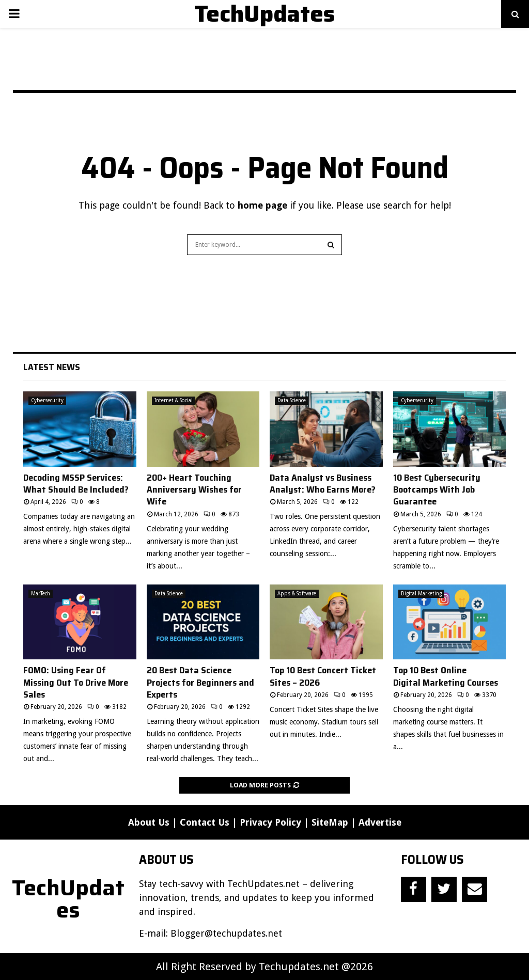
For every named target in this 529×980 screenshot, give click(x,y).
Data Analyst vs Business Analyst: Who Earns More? (323, 484)
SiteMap (330, 822)
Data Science (292, 400)
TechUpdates (264, 14)
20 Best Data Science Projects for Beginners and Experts (200, 682)
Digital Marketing (421, 594)
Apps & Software (297, 594)
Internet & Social (174, 400)
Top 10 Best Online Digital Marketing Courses (446, 676)
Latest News (52, 367)
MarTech (41, 594)
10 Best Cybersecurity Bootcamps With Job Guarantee (437, 490)
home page (262, 205)
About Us (149, 822)
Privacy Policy (270, 822)
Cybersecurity (47, 400)
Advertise (380, 822)
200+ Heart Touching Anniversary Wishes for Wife (194, 490)
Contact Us (205, 822)
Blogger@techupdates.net (226, 933)
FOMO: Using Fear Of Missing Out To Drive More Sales (76, 682)
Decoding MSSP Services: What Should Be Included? (76, 484)
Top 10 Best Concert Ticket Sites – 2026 (323, 676)
